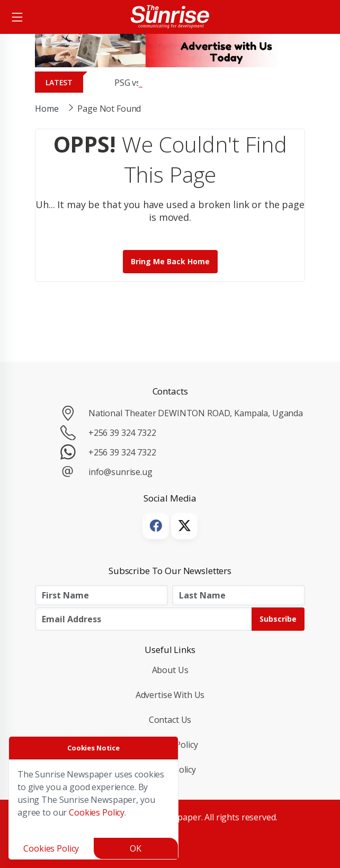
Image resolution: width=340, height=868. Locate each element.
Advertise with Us (170, 695)
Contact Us (170, 720)
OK (136, 848)
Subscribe (278, 619)
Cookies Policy (97, 812)
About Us (170, 670)
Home (47, 109)
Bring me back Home (170, 261)
